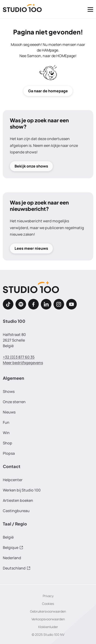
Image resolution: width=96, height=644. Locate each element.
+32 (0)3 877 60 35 (19, 357)
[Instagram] (59, 304)
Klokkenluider (48, 627)
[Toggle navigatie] (90, 9)
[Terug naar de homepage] (22, 9)
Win (6, 433)
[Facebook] (33, 304)
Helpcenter (13, 480)
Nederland (12, 558)
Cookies (48, 604)
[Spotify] (21, 304)
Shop (8, 443)
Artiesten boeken (18, 500)
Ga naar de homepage (48, 91)
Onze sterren (14, 402)
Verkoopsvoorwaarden (48, 619)
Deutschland (17, 568)
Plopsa (9, 453)
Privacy (48, 596)
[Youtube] (71, 304)
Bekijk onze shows (31, 166)
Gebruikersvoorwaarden (48, 611)
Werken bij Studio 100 (22, 490)
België (8, 537)
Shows (9, 391)
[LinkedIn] (46, 304)
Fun (6, 422)
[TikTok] (8, 304)
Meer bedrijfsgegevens (23, 363)
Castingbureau (16, 511)
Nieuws (9, 412)
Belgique (13, 547)
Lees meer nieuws (31, 249)
